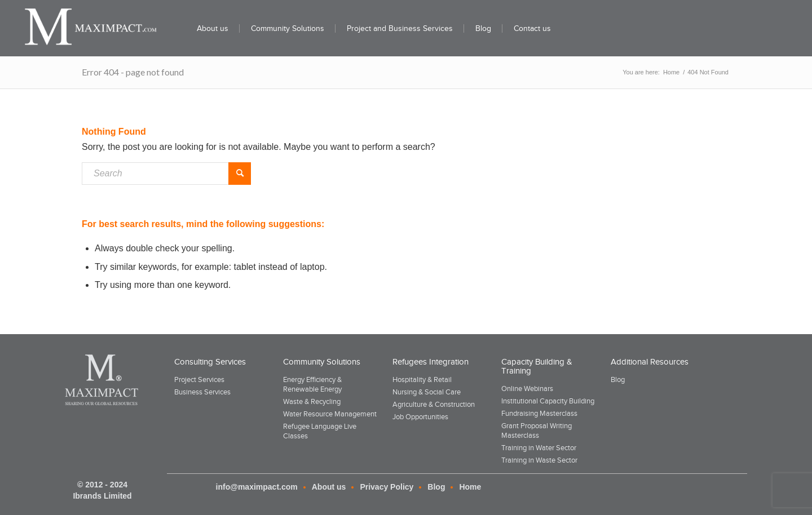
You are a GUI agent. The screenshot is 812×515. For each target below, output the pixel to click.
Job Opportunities (420, 417)
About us (329, 487)
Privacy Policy (387, 487)
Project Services (199, 379)
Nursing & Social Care (427, 392)
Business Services (202, 392)
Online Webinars (527, 389)
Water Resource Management (330, 414)
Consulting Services (210, 362)
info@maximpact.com (257, 487)
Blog (618, 379)
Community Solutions (322, 362)
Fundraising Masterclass (539, 413)
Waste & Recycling (312, 401)
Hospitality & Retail (422, 379)
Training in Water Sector (539, 448)
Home (470, 487)
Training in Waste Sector (539, 460)
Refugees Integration (431, 362)
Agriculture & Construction (434, 404)
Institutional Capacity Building (548, 401)
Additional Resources (650, 362)
